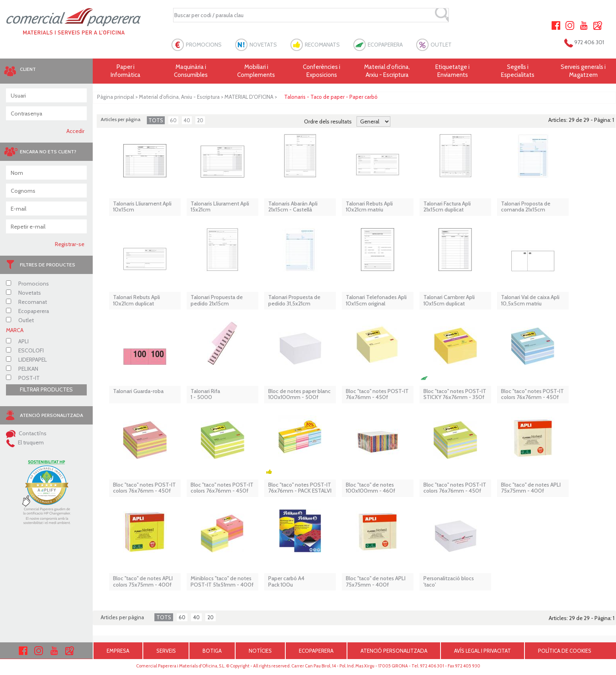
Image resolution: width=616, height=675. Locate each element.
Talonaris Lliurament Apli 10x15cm (142, 207)
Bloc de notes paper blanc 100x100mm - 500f (299, 394)
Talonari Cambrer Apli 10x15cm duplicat (449, 300)
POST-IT (23, 378)
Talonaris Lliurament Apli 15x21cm (220, 207)
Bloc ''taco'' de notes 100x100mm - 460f (370, 488)
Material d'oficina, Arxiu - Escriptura (387, 71)
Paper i (125, 71)
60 (173, 120)
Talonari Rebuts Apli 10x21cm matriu (369, 207)
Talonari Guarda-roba (138, 391)
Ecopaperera (27, 311)
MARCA (15, 330)
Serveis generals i (583, 71)
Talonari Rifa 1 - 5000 (205, 394)
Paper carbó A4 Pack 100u (286, 582)
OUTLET (441, 45)
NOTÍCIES (260, 651)
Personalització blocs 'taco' (449, 582)
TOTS (156, 120)
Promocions (27, 284)
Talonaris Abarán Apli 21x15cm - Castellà (293, 207)
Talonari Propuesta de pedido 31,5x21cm (294, 300)
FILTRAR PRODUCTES (46, 389)
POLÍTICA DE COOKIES (565, 651)
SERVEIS (166, 651)
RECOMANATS (322, 45)
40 (187, 120)
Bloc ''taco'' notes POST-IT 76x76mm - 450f (377, 394)
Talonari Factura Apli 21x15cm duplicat (447, 207)
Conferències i (322, 71)
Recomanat (26, 302)
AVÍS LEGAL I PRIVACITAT (482, 651)
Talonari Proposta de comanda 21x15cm (526, 207)
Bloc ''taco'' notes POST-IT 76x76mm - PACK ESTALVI (300, 488)
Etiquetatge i (452, 71)
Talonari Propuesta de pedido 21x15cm (217, 300)
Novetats (23, 293)
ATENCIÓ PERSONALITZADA (394, 651)
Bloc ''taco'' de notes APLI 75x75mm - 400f (531, 488)
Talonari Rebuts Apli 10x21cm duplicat (136, 300)
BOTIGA (212, 651)
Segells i (518, 71)
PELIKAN (22, 369)
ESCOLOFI (25, 350)
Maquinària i (191, 71)
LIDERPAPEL (26, 360)
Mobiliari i (256, 71)
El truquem (25, 442)
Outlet (20, 320)
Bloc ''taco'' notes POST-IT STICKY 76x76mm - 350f (455, 394)
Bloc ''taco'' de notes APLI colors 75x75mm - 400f (143, 582)
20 (200, 120)
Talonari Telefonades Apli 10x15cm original (376, 300)
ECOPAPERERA (385, 45)
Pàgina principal (116, 97)
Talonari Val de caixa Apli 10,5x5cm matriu (530, 300)
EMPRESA (118, 651)
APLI (17, 341)
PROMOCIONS (204, 45)
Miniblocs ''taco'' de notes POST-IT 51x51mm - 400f (222, 582)
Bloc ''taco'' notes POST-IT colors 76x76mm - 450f (532, 394)
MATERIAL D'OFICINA (249, 97)
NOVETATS (263, 45)
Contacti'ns (26, 433)
